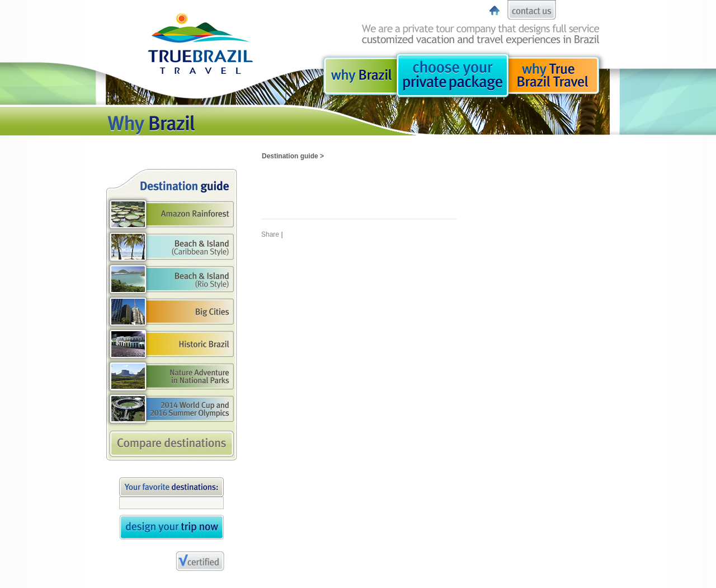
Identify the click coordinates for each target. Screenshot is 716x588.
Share (270, 234)
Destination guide (290, 156)
